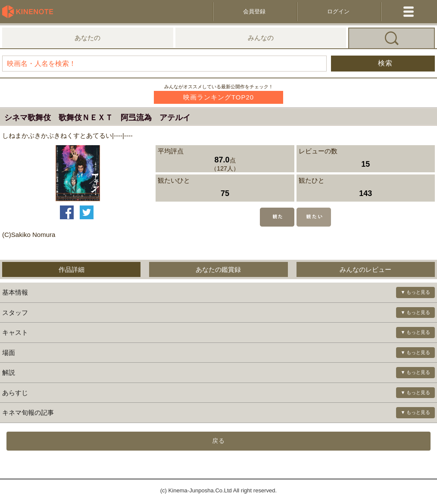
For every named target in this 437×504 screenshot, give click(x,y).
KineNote (30, 12)
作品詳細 (72, 269)
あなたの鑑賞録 (218, 269)
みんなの (261, 38)
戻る (218, 441)
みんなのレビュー (365, 269)
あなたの (87, 38)
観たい (314, 217)
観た (277, 217)
